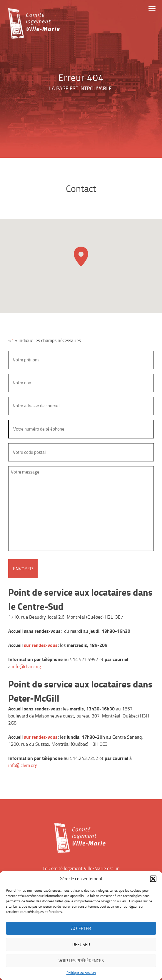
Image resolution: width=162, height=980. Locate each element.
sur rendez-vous (41, 645)
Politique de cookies (81, 973)
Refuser (81, 945)
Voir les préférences (81, 961)
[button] (153, 879)
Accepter (81, 928)
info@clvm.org (26, 666)
